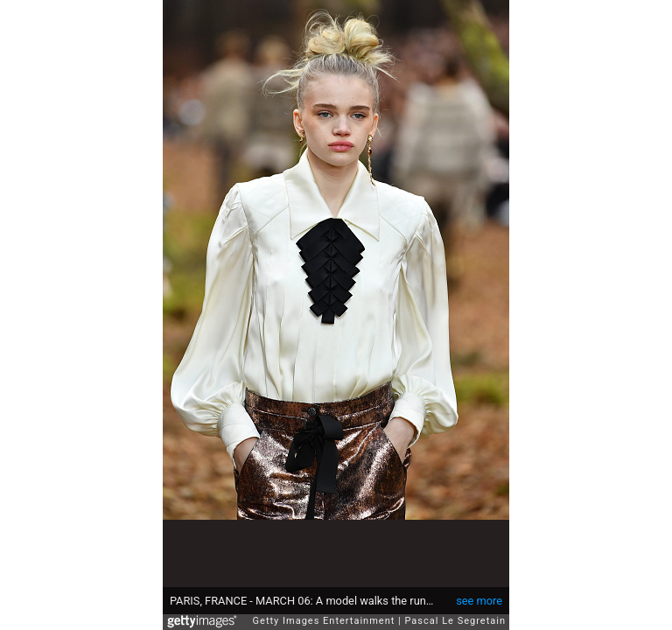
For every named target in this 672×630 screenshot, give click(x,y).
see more (479, 592)
